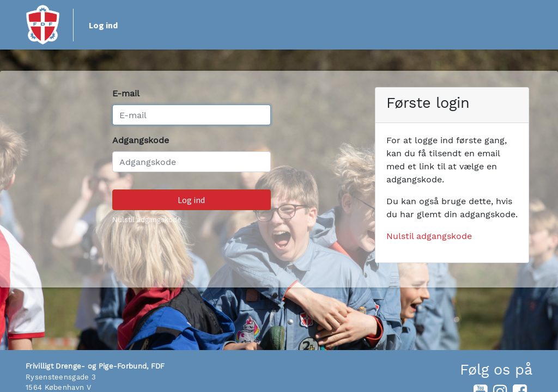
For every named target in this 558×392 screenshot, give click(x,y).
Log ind (103, 25)
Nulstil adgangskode (147, 220)
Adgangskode (141, 140)
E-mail (126, 93)
